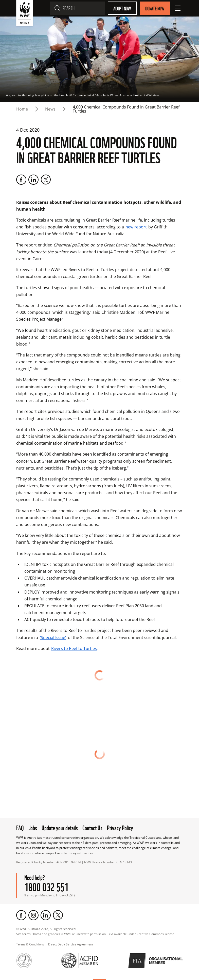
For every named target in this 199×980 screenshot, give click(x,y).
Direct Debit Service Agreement (71, 944)
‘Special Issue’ (53, 637)
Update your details (60, 827)
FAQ (20, 827)
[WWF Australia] (25, 14)
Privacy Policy (120, 827)
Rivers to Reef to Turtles (74, 648)
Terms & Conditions (30, 944)
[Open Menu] (178, 8)
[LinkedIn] (33, 180)
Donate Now (155, 8)
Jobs (33, 827)
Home (22, 109)
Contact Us (92, 827)
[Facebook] (21, 180)
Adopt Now (122, 8)
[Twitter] (46, 180)
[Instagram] (33, 915)
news (50, 109)
